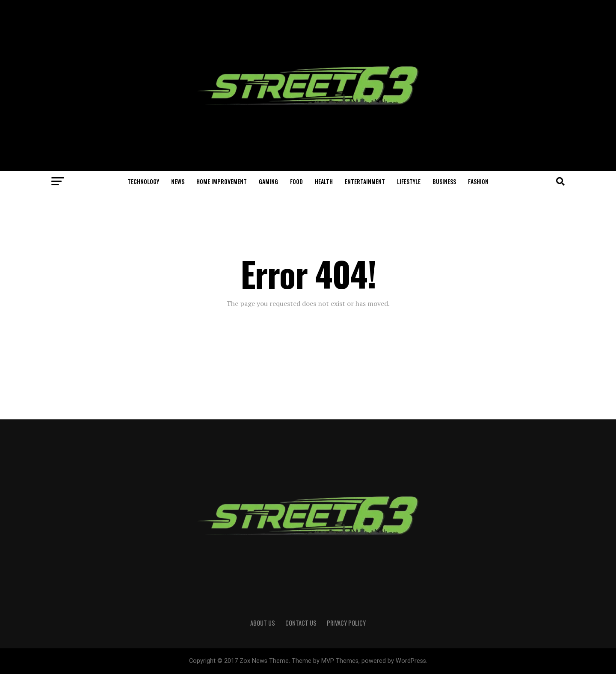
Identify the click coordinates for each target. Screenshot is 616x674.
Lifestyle (409, 181)
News (178, 181)
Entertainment (365, 181)
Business (444, 181)
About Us (263, 623)
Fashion (478, 181)
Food (296, 181)
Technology (143, 181)
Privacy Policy (346, 623)
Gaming (268, 181)
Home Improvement (222, 181)
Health (324, 181)
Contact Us (301, 623)
